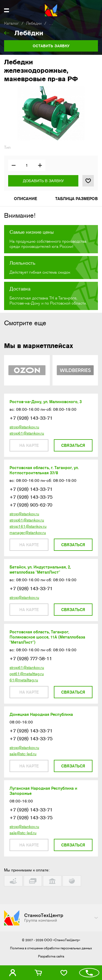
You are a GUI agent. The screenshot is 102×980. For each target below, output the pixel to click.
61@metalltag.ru (24, 680)
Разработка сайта (51, 956)
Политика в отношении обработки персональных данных (51, 948)
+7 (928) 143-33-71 (31, 418)
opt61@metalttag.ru (27, 674)
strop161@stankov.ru (28, 526)
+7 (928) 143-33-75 (31, 497)
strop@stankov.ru (24, 427)
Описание (25, 199)
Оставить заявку (51, 46)
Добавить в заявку (43, 181)
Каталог (11, 23)
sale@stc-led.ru (23, 754)
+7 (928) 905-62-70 (31, 505)
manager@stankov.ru (28, 533)
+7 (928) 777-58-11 (31, 659)
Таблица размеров (76, 199)
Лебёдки (34, 23)
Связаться (73, 445)
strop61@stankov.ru (27, 433)
